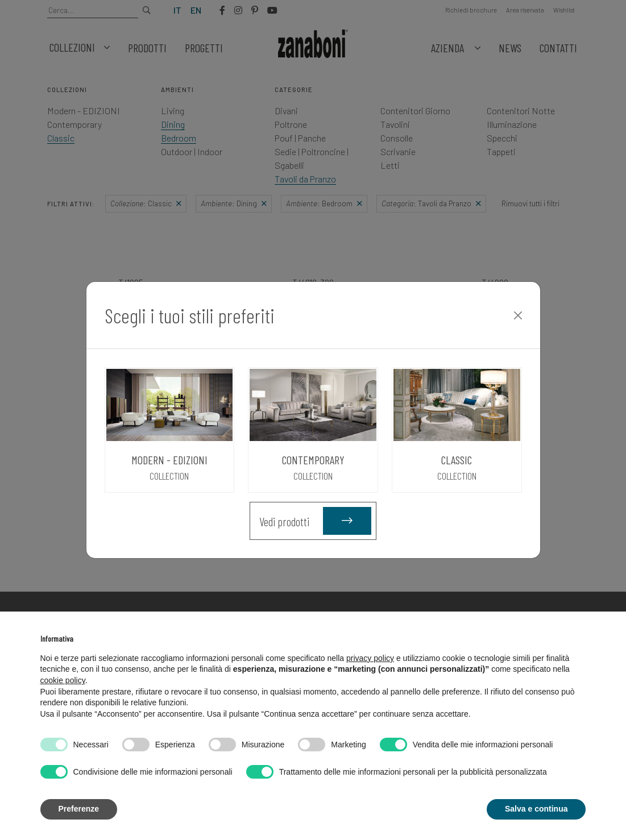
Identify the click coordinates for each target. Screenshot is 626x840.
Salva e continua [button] (536, 809)
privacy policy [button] (370, 658)
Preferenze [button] (79, 809)
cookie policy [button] (63, 680)
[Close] (518, 315)
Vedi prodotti (315, 521)
